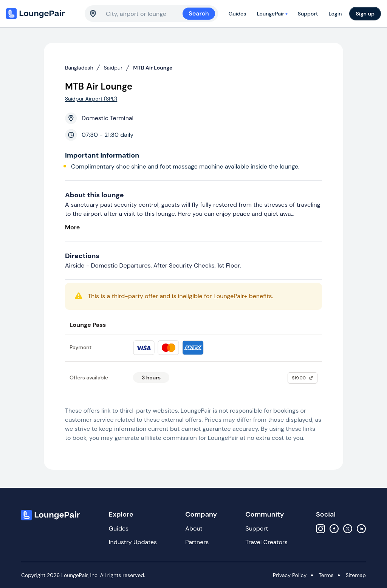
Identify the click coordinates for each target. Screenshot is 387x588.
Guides (238, 14)
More (72, 227)
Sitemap (356, 575)
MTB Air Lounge (153, 68)
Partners (197, 542)
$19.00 (303, 378)
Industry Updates (133, 542)
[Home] (42, 14)
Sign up (365, 14)
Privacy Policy (290, 575)
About (194, 528)
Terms (326, 575)
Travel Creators (266, 542)
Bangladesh (79, 68)
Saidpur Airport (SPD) (91, 99)
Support (308, 14)
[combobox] (144, 14)
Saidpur (113, 68)
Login (335, 14)
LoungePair (273, 14)
